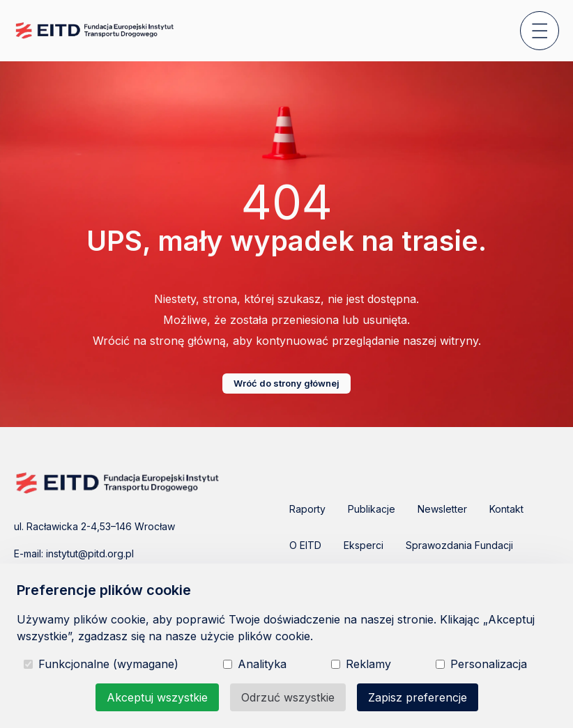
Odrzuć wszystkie (288, 697)
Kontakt (506, 509)
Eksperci (364, 545)
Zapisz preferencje (418, 697)
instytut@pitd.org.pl (90, 553)
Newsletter (442, 509)
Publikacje (372, 509)
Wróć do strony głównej (286, 383)
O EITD (305, 545)
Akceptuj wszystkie (157, 697)
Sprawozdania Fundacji (459, 545)
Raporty (307, 509)
